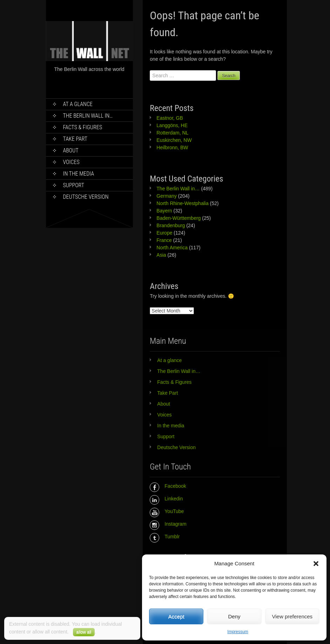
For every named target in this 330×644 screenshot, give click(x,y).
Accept (176, 616)
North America (172, 248)
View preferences (292, 616)
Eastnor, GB (170, 118)
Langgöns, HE (172, 125)
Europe (164, 233)
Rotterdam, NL (172, 133)
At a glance (78, 104)
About (71, 150)
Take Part (75, 139)
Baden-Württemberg (179, 218)
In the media (79, 174)
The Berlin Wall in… (88, 116)
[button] (316, 564)
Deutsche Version (86, 197)
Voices (71, 162)
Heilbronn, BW (172, 147)
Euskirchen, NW (174, 140)
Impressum (238, 632)
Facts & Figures (83, 127)
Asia (161, 255)
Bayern (164, 211)
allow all (84, 632)
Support (74, 185)
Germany (167, 196)
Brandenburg (171, 225)
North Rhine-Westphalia (182, 203)
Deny (234, 616)
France (164, 240)
